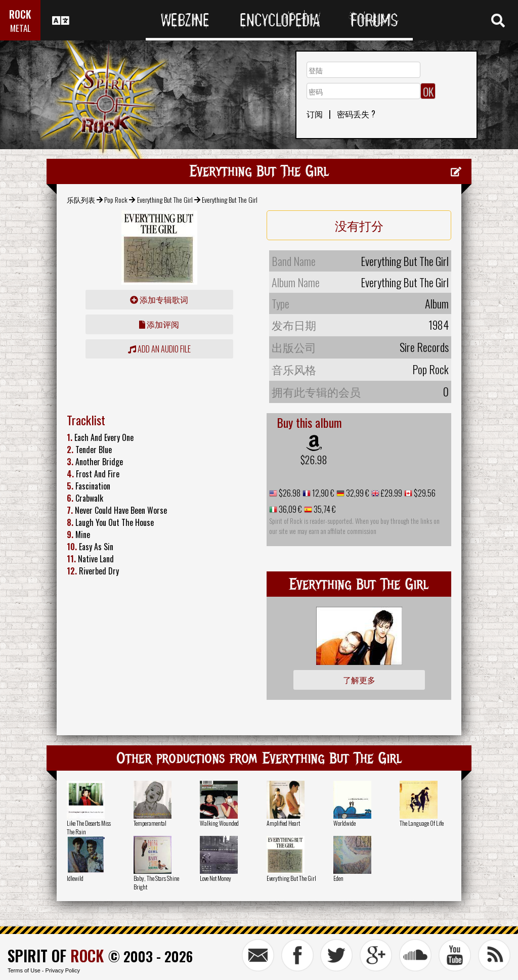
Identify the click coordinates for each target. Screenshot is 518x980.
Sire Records (424, 347)
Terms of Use (24, 970)
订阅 (315, 114)
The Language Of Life (422, 823)
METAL (20, 28)
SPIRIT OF (56, 955)
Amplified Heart (283, 823)
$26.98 (314, 460)
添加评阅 (159, 324)
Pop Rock (116, 199)
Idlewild (75, 878)
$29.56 (424, 493)
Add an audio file (159, 349)
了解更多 (359, 680)
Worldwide (344, 823)
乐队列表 (81, 199)
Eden (338, 878)
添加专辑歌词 (159, 299)
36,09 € (290, 509)
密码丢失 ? (356, 114)
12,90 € (322, 493)
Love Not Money (215, 878)
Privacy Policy (63, 970)
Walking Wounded (219, 823)
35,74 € (324, 509)
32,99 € (357, 493)
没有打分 (359, 225)
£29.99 (391, 493)
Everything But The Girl (165, 199)
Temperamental (150, 823)
